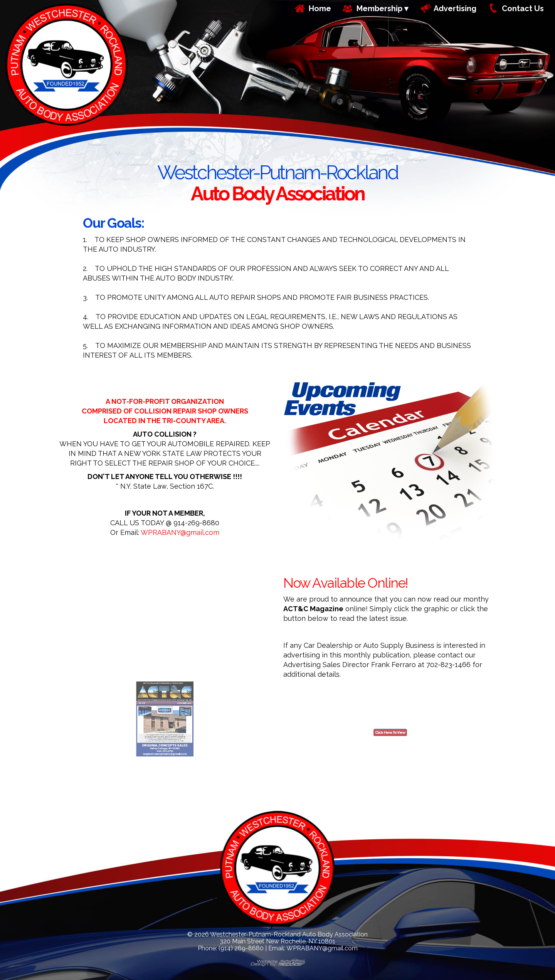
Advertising (455, 8)
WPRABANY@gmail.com (180, 532)
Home (320, 8)
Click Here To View (390, 741)
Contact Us (523, 8)
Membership (379, 8)
